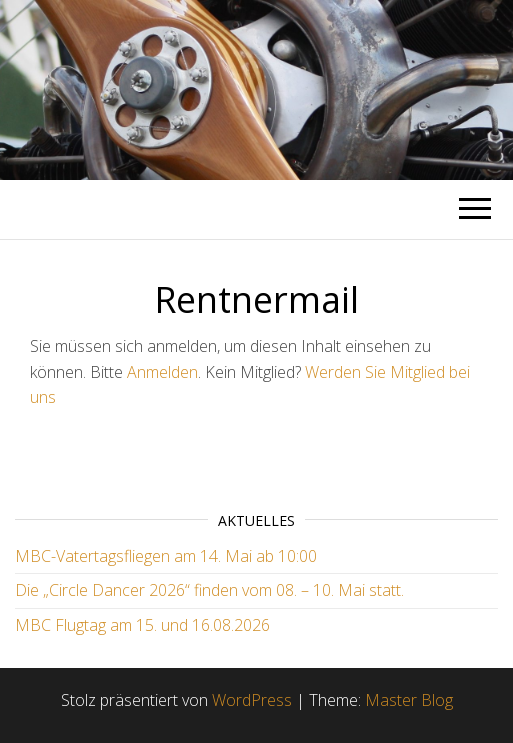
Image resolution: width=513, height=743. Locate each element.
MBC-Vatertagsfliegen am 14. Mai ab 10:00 (166, 556)
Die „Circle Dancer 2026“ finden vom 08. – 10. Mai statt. (209, 590)
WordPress (252, 700)
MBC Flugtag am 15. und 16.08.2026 (142, 625)
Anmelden (162, 372)
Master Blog (409, 700)
